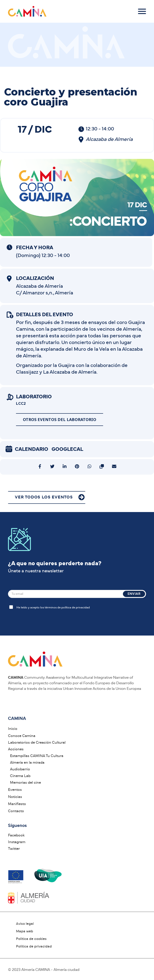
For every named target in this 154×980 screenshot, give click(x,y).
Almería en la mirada (27, 762)
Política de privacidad (34, 946)
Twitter (14, 849)
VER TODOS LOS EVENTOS (44, 497)
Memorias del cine (25, 783)
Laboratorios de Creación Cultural (37, 742)
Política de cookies (31, 939)
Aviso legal (25, 924)
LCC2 (21, 404)
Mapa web (25, 931)
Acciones (16, 749)
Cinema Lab (20, 776)
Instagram (17, 842)
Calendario (32, 449)
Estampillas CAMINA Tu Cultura (37, 756)
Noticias (15, 797)
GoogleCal (67, 449)
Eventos (15, 790)
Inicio (13, 729)
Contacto (16, 811)
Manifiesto (17, 804)
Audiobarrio (20, 769)
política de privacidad (76, 608)
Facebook (16, 835)
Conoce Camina (22, 736)
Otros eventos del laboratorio (60, 419)
